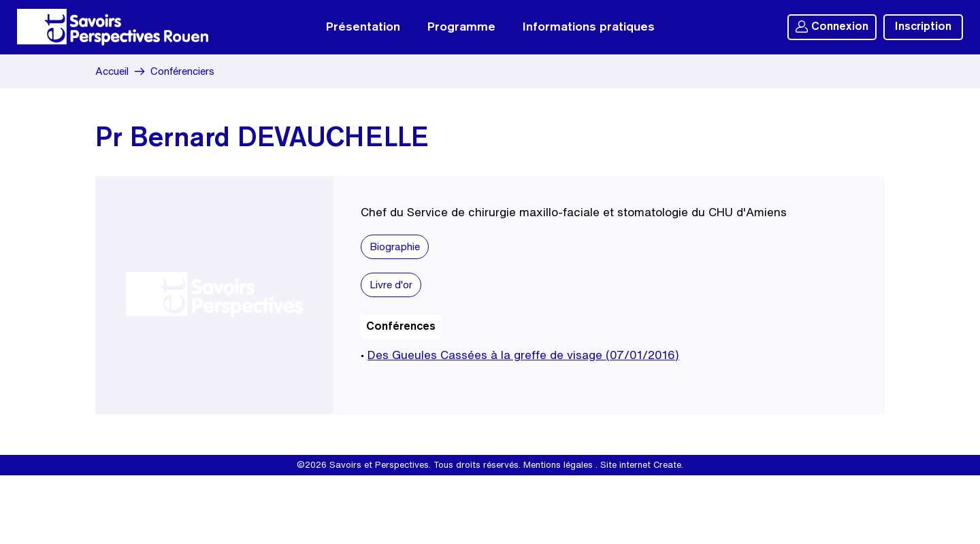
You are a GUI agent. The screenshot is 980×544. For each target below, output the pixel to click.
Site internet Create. (642, 465)
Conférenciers (182, 71)
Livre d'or (391, 285)
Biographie (395, 247)
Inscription (923, 27)
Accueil (112, 71)
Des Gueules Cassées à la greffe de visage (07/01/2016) (523, 355)
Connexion (832, 27)
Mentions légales (558, 465)
